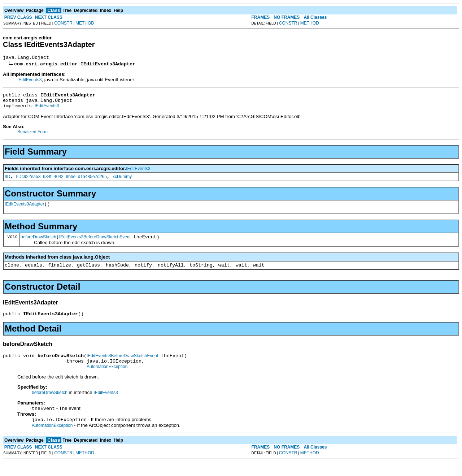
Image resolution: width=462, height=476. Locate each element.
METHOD (85, 23)
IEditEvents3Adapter (24, 211)
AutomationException (107, 380)
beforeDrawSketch (38, 245)
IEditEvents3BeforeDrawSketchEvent (95, 245)
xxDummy (122, 182)
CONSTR (63, 23)
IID (7, 182)
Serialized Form (32, 136)
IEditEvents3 (29, 81)
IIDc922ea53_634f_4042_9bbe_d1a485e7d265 (61, 182)
